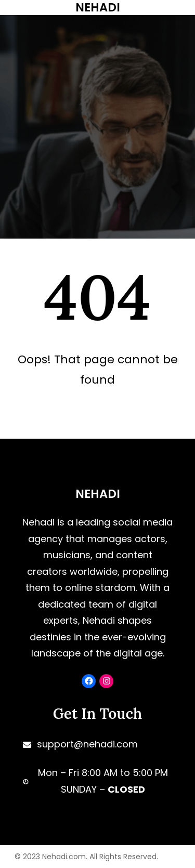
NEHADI (98, 494)
